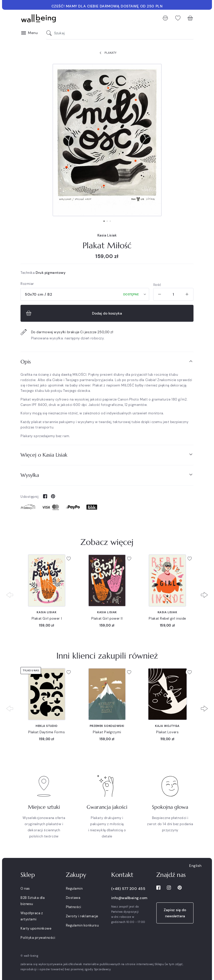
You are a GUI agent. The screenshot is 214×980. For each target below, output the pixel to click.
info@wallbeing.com (129, 898)
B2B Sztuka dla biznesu (33, 901)
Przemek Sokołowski (107, 726)
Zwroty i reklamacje (82, 916)
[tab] (107, 362)
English (195, 866)
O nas (25, 889)
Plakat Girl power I (47, 618)
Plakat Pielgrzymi (107, 732)
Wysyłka (107, 475)
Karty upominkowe (36, 928)
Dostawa (73, 898)
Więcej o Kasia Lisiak (107, 455)
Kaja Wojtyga (167, 726)
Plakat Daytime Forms (47, 732)
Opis (107, 362)
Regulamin (74, 889)
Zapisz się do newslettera (175, 913)
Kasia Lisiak (107, 235)
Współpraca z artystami (32, 916)
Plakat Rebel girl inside (167, 618)
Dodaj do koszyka (73, 313)
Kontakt (122, 875)
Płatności (74, 907)
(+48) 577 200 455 (128, 889)
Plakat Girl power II (107, 618)
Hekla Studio (47, 726)
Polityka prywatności (38, 938)
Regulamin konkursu (82, 925)
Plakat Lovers (167, 732)
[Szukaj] (50, 33)
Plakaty (107, 53)
